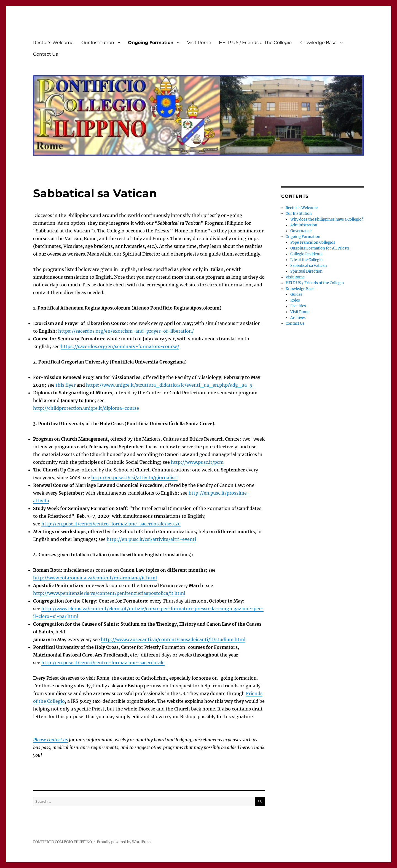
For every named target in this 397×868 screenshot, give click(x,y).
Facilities (298, 306)
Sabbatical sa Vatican (309, 266)
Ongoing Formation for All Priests (320, 248)
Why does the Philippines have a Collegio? (327, 219)
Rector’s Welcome (53, 43)
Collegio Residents (306, 254)
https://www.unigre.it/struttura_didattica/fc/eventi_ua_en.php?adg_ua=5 (169, 385)
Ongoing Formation (151, 43)
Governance (301, 231)
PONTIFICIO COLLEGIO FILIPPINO (62, 842)
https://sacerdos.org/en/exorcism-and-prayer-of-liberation (125, 331)
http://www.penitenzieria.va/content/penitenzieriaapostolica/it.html (109, 593)
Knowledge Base (318, 43)
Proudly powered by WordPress (124, 842)
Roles (295, 300)
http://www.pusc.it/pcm (197, 462)
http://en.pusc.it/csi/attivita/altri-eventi (151, 539)
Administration (304, 225)
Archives (298, 318)
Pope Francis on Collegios (313, 242)
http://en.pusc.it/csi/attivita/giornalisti (134, 478)
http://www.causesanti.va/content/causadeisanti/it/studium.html (173, 639)
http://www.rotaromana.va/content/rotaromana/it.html (95, 578)
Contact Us (45, 54)
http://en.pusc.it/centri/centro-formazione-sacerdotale (103, 663)
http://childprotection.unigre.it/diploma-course (86, 408)
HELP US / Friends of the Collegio (255, 43)
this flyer (66, 385)
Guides (296, 295)
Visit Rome (199, 43)
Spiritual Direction (306, 271)
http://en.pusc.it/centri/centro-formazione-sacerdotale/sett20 (111, 524)
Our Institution (98, 43)
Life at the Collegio (306, 260)
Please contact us (50, 740)
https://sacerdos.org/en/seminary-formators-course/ (120, 346)
